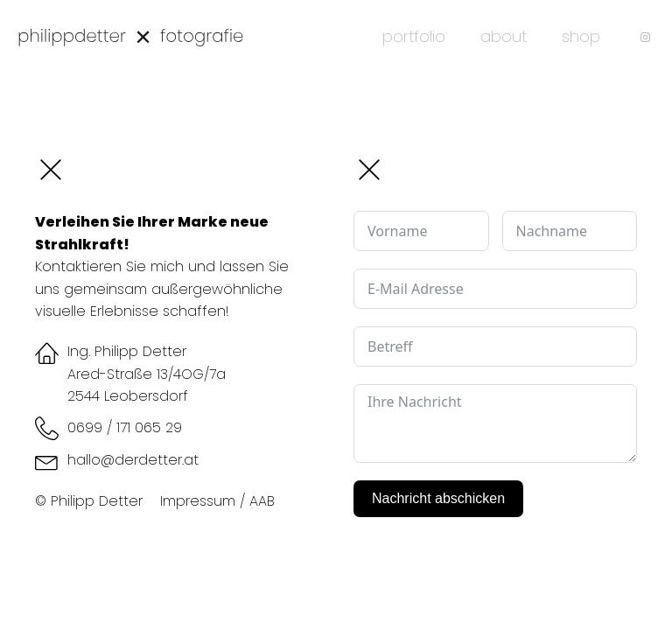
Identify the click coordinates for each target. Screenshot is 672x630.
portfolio (414, 36)
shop (581, 36)
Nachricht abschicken (438, 498)
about (504, 36)
